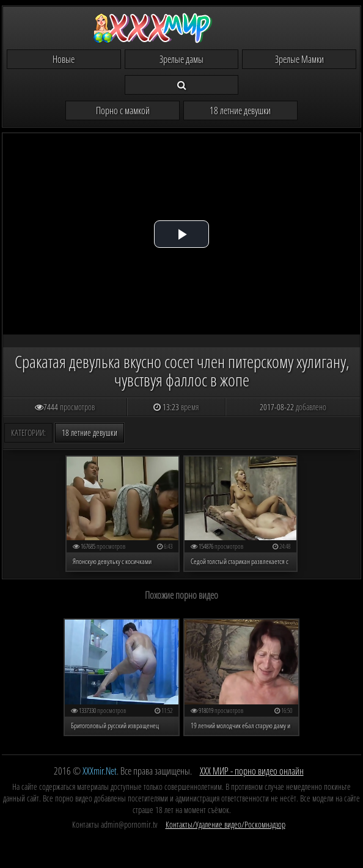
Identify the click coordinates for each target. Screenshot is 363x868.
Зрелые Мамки (299, 59)
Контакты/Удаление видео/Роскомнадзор (226, 824)
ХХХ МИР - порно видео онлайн (252, 771)
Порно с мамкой (123, 110)
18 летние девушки (240, 110)
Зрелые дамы (182, 59)
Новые (64, 59)
